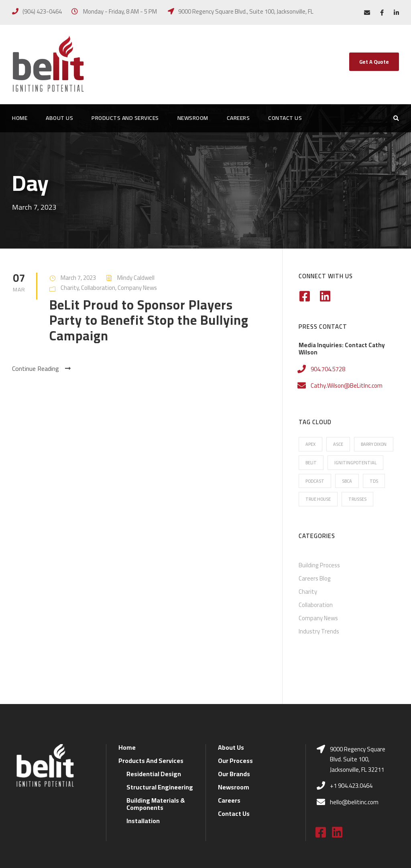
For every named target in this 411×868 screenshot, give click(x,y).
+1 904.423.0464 (351, 739)
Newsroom (193, 118)
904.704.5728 (328, 369)
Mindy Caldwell (136, 278)
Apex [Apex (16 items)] (310, 444)
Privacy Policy (205, 851)
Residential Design (154, 727)
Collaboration (98, 288)
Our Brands (234, 727)
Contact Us (285, 118)
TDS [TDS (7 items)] (374, 481)
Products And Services (125, 118)
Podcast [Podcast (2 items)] (315, 481)
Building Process (319, 565)
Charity (70, 288)
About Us (59, 118)
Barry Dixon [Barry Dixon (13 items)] (374, 444)
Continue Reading (41, 369)
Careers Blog (315, 578)
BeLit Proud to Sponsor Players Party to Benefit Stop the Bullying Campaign (149, 320)
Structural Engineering (160, 740)
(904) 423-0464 (42, 11)
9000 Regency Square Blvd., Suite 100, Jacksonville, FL (246, 11)
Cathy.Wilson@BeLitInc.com (347, 385)
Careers (238, 118)
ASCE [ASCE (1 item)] (338, 444)
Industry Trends (319, 631)
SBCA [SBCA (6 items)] (347, 481)
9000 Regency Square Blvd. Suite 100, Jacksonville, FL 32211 (358, 712)
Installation (143, 774)
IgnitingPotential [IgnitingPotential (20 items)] (355, 463)
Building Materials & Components (156, 757)
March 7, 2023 (78, 278)
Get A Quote (374, 62)
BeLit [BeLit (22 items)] (311, 463)
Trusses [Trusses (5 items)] (357, 499)
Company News (137, 288)
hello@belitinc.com (354, 755)
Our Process (235, 714)
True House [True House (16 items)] (318, 499)
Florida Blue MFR (252, 851)
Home (20, 118)
